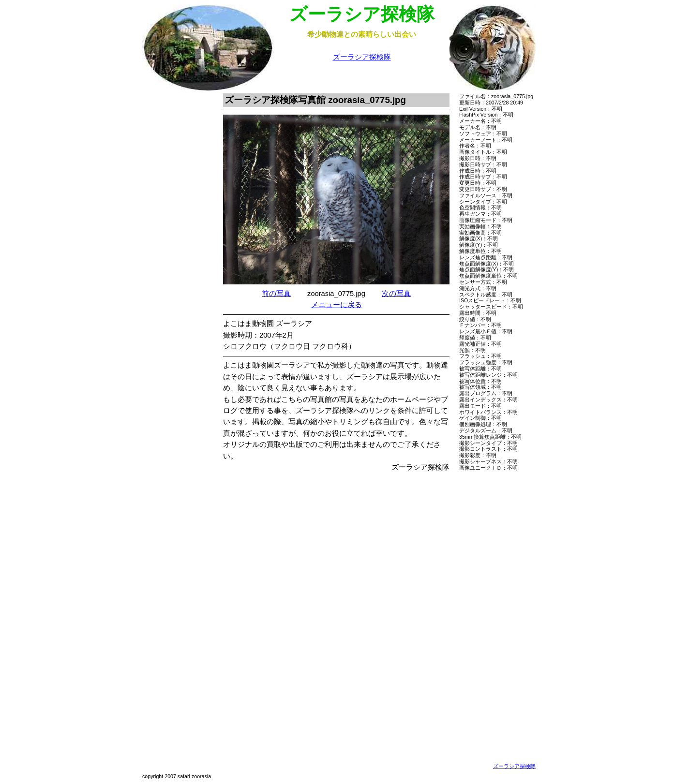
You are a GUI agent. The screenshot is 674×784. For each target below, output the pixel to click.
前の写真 (276, 294)
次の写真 (396, 294)
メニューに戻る (337, 305)
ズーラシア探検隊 (362, 57)
